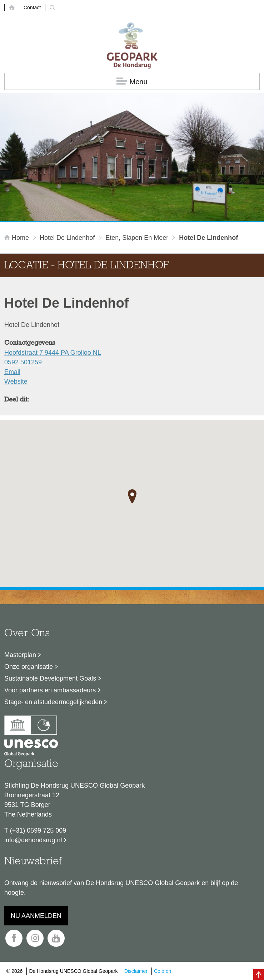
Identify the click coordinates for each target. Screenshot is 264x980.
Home (18, 238)
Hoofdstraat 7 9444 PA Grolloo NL (53, 353)
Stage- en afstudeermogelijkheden (53, 702)
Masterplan (20, 655)
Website (16, 382)
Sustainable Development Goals (50, 678)
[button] (132, 496)
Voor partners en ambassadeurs (50, 690)
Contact (32, 7)
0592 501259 (23, 362)
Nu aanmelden (36, 916)
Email (12, 372)
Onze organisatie (29, 667)
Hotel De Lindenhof (67, 238)
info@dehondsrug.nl (33, 840)
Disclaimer (136, 971)
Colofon (163, 971)
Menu (132, 82)
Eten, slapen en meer (137, 238)
